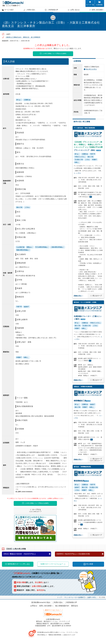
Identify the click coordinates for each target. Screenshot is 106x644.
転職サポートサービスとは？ (52, 566)
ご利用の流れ (58, 604)
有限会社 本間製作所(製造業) (83, 387)
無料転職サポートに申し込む (19, 566)
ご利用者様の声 (71, 604)
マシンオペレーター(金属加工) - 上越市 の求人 (80, 599)
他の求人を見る (91, 70)
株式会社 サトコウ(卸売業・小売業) (85, 303)
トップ (59, 599)
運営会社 (75, 608)
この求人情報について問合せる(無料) (54, 54)
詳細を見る (78, 296)
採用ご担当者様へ (46, 608)
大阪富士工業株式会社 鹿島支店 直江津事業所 (23, 37)
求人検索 (90, 566)
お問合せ (34, 608)
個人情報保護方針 (62, 608)
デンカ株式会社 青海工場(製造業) (84, 128)
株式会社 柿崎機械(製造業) (82, 467)
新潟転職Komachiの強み (41, 604)
